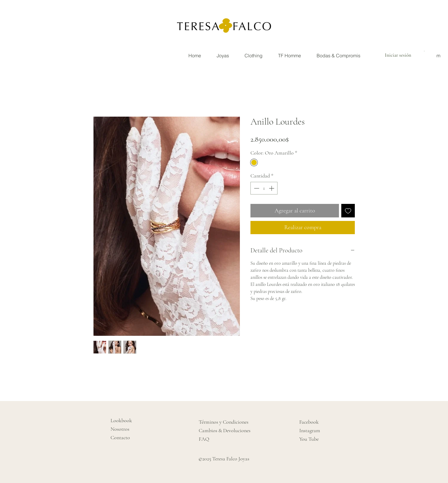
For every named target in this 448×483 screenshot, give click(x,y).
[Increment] (272, 188)
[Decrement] (256, 188)
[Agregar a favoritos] (348, 211)
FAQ (204, 439)
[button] (425, 51)
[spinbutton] (264, 188)
